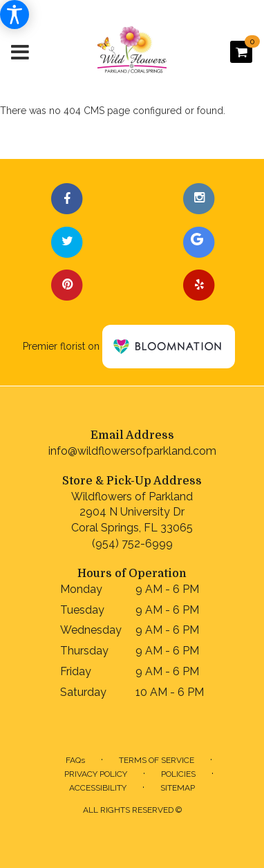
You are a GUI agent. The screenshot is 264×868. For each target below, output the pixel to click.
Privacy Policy (96, 774)
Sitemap (178, 788)
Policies (178, 774)
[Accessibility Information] (15, 15)
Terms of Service (157, 760)
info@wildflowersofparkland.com (132, 451)
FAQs (75, 760)
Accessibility (98, 788)
